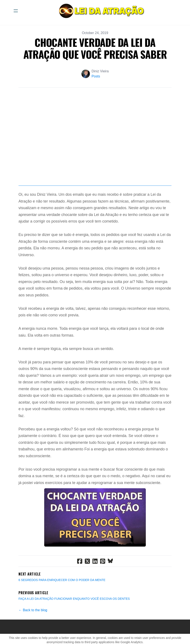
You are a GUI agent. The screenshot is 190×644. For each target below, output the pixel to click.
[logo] (101, 11)
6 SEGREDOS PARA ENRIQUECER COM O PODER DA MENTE (62, 580)
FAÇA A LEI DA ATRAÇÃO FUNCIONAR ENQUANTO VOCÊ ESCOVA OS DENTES (74, 599)
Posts (96, 76)
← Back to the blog (33, 610)
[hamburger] (16, 11)
